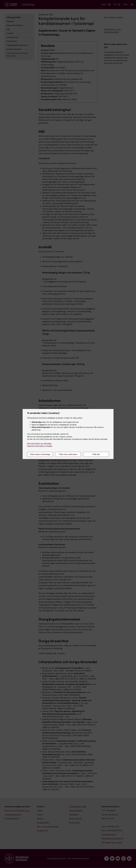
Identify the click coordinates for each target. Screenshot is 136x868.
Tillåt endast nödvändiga (40, 454)
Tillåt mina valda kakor (68, 454)
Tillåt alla (96, 454)
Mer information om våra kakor (39, 443)
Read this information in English (40, 446)
